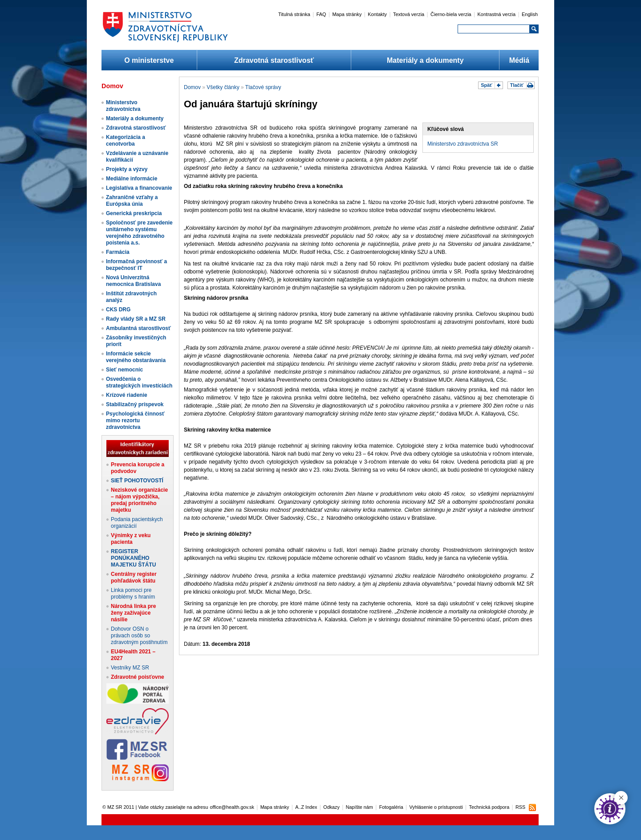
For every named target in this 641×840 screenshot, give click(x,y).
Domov (192, 87)
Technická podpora (489, 807)
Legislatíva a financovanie (139, 188)
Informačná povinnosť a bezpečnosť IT (136, 265)
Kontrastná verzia (497, 14)
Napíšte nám (359, 807)
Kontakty (377, 14)
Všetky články (223, 87)
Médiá (519, 60)
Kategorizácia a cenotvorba (126, 141)
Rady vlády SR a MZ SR (136, 319)
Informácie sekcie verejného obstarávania (136, 357)
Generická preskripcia (134, 213)
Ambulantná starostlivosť (138, 328)
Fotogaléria (391, 807)
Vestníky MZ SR (130, 668)
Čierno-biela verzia (451, 14)
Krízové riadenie (127, 395)
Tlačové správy (263, 87)
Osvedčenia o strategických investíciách (139, 382)
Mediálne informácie (132, 179)
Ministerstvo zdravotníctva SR (463, 144)
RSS (520, 807)
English (530, 14)
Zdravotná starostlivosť (274, 60)
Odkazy (331, 807)
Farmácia (118, 252)
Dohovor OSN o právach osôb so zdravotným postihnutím (139, 636)
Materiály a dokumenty (425, 60)
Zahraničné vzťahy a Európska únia (132, 201)
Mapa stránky (347, 14)
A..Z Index (306, 807)
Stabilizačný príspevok (135, 404)
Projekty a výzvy (127, 169)
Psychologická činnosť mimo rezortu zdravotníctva (135, 420)
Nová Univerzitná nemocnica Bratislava (133, 281)
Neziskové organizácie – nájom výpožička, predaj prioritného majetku (139, 500)
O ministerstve (149, 60)
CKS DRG (118, 310)
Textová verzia (409, 14)
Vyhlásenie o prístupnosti (436, 807)
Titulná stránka (294, 14)
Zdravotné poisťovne (138, 677)
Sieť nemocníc (124, 370)
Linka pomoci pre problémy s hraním (133, 593)
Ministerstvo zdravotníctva (123, 106)
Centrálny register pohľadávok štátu (134, 577)
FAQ (321, 14)
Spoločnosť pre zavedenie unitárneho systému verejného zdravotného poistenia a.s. (139, 233)
